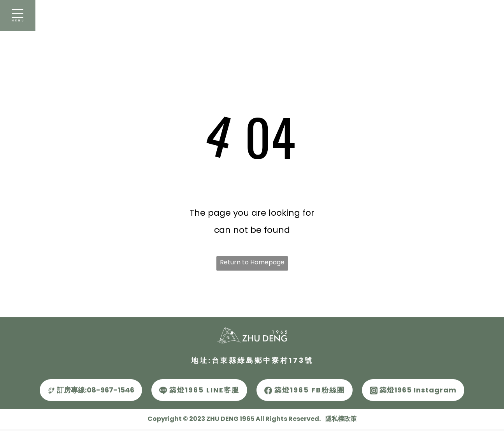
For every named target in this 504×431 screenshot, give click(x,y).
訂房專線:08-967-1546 (91, 390)
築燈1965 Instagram (413, 390)
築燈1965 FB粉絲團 (305, 390)
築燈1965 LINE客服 (199, 390)
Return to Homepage (252, 262)
